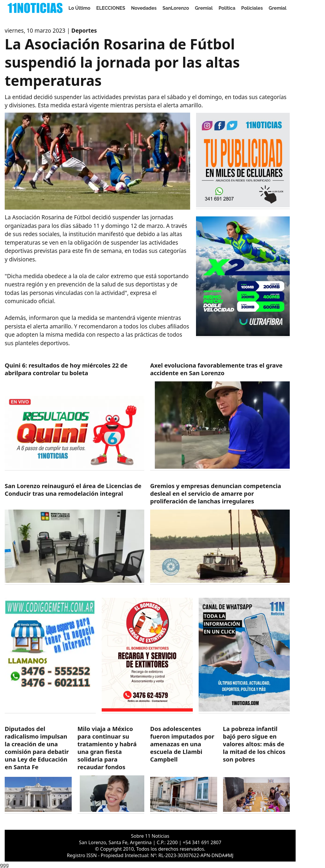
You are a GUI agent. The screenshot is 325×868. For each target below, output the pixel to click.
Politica (227, 8)
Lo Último (79, 8)
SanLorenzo (176, 8)
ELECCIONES (111, 8)
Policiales (252, 8)
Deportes (84, 31)
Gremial (204, 8)
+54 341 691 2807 (202, 842)
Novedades (144, 8)
